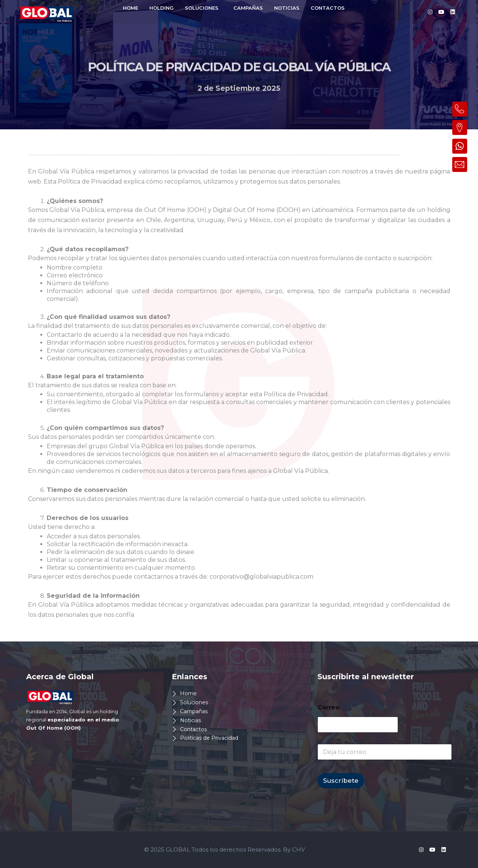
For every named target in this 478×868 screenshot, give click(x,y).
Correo (328, 707)
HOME (131, 8)
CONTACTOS (328, 8)
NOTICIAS (287, 8)
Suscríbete (341, 781)
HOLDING (162, 8)
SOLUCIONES (202, 8)
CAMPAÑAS (248, 8)
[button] (204, 8)
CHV (298, 849)
